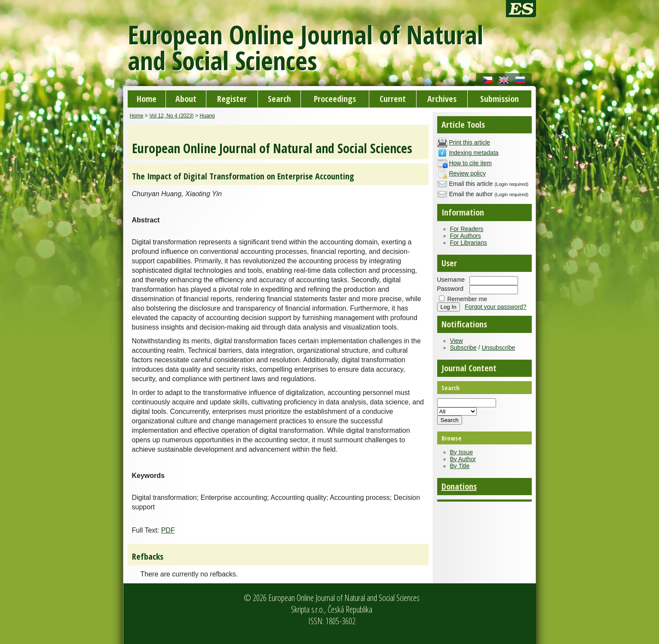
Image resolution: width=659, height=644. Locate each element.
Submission (500, 99)
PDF (168, 530)
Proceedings (335, 99)
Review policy (467, 173)
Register (232, 99)
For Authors (466, 236)
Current (393, 99)
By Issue (462, 452)
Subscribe (463, 348)
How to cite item (470, 163)
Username (451, 280)
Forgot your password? (495, 307)
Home (147, 99)
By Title (460, 466)
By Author (463, 459)
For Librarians (469, 243)
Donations (459, 486)
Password (450, 289)
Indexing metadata (474, 153)
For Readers (467, 229)
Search (279, 99)
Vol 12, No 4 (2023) (171, 116)
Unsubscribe (498, 348)
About (186, 99)
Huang (207, 116)
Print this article (469, 142)
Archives (442, 99)
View (457, 341)
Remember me (467, 299)
